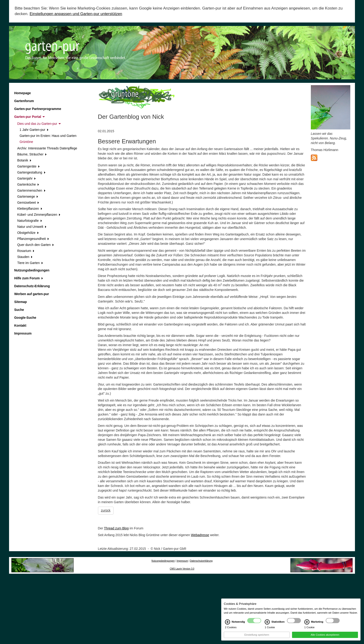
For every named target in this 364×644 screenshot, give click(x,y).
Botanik (24, 160)
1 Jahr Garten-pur (34, 130)
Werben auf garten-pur (32, 294)
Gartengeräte (28, 166)
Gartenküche (28, 184)
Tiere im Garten (30, 263)
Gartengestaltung (31, 172)
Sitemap (20, 302)
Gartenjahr (26, 178)
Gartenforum (24, 101)
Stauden (25, 257)
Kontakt (20, 325)
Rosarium (26, 251)
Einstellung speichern (257, 637)
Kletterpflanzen (30, 209)
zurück (106, 510)
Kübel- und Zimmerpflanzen (39, 215)
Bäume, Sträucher (32, 154)
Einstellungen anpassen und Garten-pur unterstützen (76, 14)
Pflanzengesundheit (33, 239)
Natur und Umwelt (32, 227)
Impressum (23, 333)
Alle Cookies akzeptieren (325, 637)
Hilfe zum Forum (28, 278)
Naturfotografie (29, 221)
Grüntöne (26, 142)
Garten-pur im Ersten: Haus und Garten (48, 136)
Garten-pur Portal (29, 117)
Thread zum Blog (116, 528)
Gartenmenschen (31, 190)
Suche (19, 310)
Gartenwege (28, 196)
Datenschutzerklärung (201, 561)
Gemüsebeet (28, 203)
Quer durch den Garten (36, 245)
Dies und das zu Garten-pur (39, 124)
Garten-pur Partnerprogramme (38, 109)
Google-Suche (25, 318)
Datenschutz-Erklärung (32, 286)
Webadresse (200, 535)
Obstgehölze (28, 233)
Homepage (23, 93)
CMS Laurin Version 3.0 (182, 569)
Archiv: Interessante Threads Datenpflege (47, 148)
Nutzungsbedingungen (32, 270)
